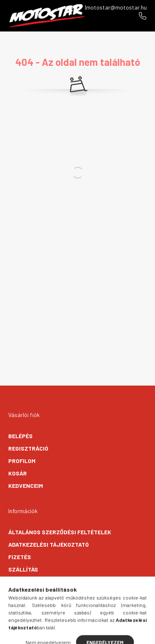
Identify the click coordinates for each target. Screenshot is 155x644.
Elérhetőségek (31, 582)
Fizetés (20, 557)
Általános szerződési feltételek (60, 532)
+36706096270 (143, 16)
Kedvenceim (26, 486)
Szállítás (23, 569)
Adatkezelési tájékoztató (49, 544)
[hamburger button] (47, 634)
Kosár (18, 473)
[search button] (67, 634)
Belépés (20, 436)
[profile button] (88, 634)
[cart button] (109, 634)
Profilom (22, 461)
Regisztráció (28, 448)
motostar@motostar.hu (116, 7)
